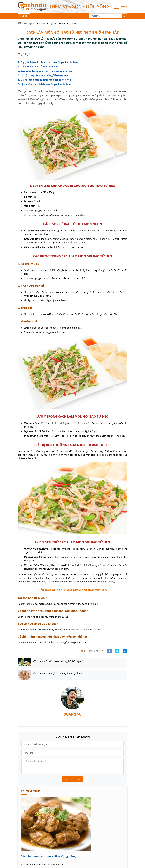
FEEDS (124, 6)
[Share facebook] (110, 651)
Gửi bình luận (72, 779)
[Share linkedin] (125, 651)
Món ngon (29, 23)
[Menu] (24, 16)
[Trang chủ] (19, 23)
